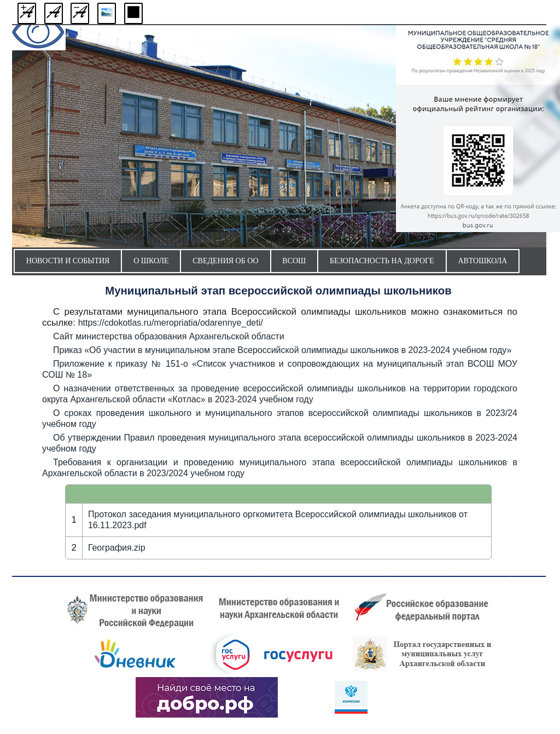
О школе (151, 261)
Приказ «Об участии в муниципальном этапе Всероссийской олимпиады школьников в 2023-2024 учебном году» (282, 350)
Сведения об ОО (225, 261)
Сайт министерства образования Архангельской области (169, 336)
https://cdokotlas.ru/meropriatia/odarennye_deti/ (171, 323)
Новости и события (68, 261)
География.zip (117, 548)
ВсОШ (294, 261)
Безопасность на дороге (382, 261)
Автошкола (482, 261)
